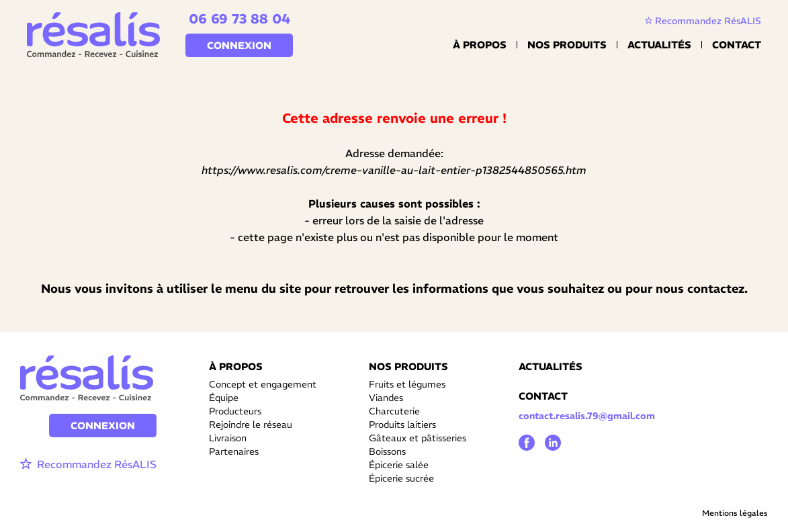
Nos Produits (567, 45)
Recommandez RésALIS (703, 21)
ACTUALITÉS (551, 366)
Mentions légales (735, 513)
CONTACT (543, 396)
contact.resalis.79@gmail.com (587, 416)
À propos (480, 45)
